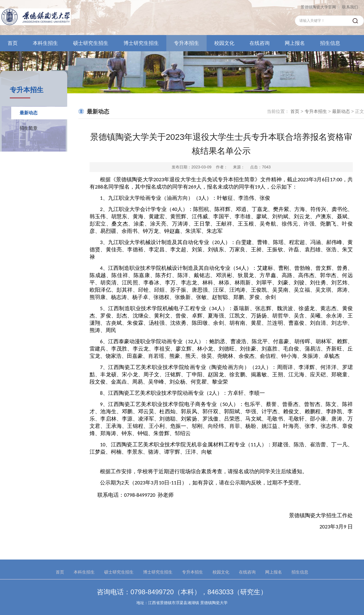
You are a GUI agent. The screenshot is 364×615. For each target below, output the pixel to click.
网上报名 (295, 43)
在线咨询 (260, 43)
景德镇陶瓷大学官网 (318, 7)
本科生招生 (45, 43)
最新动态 (29, 113)
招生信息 (330, 43)
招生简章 (29, 128)
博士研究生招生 (141, 43)
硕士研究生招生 (91, 43)
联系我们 (350, 7)
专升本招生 (186, 43)
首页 (13, 43)
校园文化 (224, 43)
